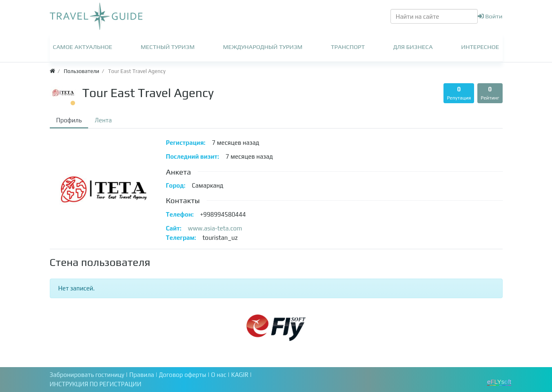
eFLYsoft (499, 382)
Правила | (144, 375)
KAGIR (241, 375)
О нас (219, 375)
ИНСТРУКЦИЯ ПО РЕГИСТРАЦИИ (96, 384)
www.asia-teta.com (215, 228)
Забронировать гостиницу (87, 375)
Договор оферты (183, 375)
